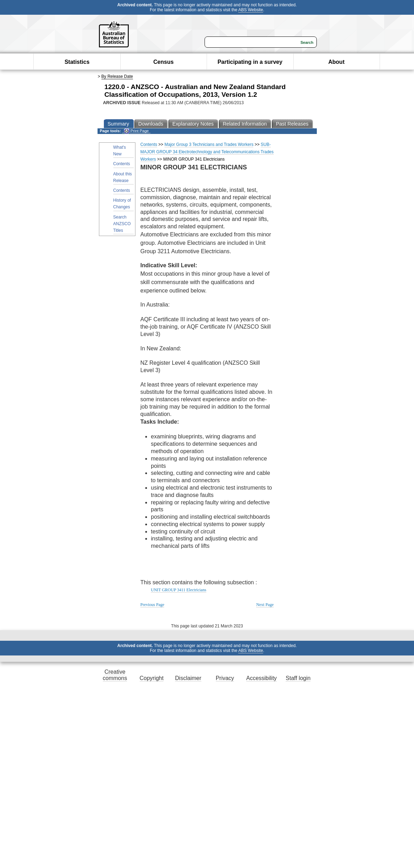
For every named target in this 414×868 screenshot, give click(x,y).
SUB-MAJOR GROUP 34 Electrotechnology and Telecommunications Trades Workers (207, 152)
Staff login (298, 678)
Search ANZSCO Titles (122, 224)
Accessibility (262, 678)
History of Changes (122, 204)
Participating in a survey (250, 62)
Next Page (265, 605)
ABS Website (251, 10)
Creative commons (115, 675)
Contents (122, 164)
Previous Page (152, 605)
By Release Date (117, 76)
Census (163, 62)
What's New (120, 151)
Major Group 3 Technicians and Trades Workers (209, 144)
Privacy (225, 678)
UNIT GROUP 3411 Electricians (179, 590)
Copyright (152, 678)
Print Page (136, 131)
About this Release (123, 177)
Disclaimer (188, 678)
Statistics (77, 62)
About (336, 62)
